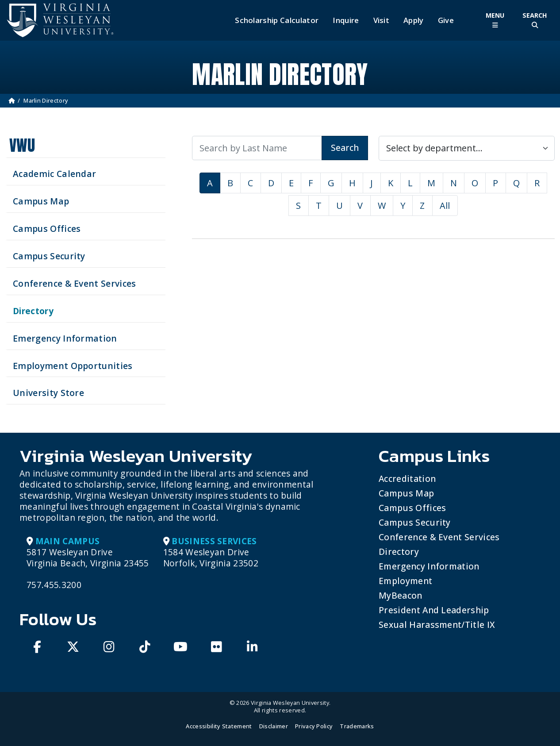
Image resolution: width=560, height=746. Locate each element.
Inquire (346, 20)
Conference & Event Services (439, 537)
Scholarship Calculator (277, 20)
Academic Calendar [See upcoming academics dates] (54, 174)
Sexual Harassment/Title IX (437, 625)
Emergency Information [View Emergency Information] (65, 338)
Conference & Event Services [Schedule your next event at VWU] (75, 283)
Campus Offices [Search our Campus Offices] (47, 229)
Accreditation (407, 479)
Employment (405, 581)
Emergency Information (429, 566)
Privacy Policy (314, 726)
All (445, 206)
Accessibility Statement (219, 726)
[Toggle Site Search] (535, 20)
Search (345, 148)
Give (446, 20)
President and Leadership (434, 610)
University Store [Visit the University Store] (48, 393)
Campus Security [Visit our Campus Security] (49, 256)
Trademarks (357, 726)
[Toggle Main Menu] (495, 20)
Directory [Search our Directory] (33, 311)
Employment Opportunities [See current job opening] (73, 366)
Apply (414, 20)
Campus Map (406, 493)
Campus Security (415, 522)
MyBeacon (401, 595)
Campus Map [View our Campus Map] (41, 201)
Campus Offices (412, 508)
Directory (399, 552)
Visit (382, 20)
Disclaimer (274, 726)
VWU (22, 145)
